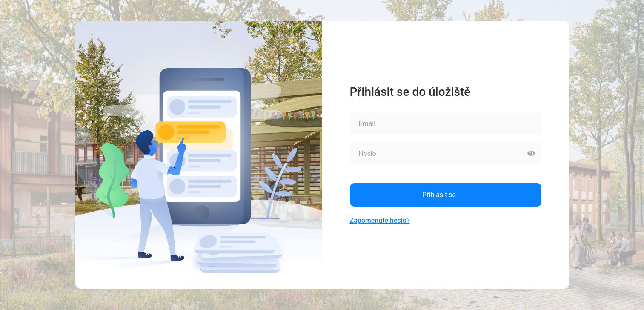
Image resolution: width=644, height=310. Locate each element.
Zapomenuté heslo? (380, 220)
